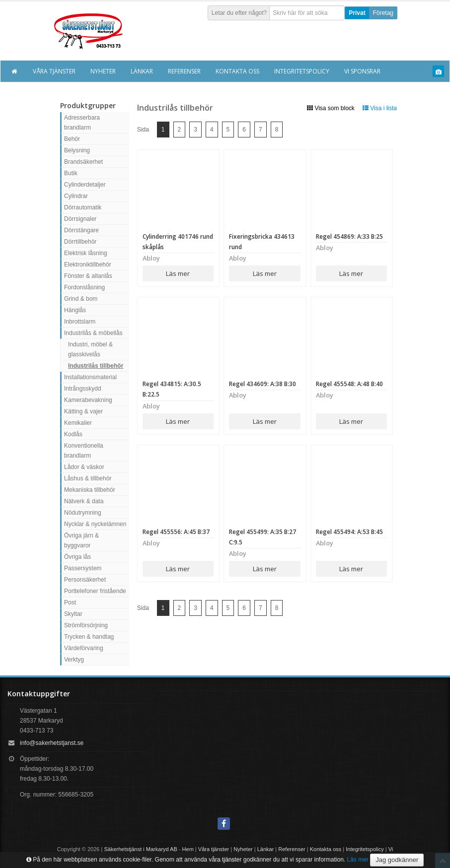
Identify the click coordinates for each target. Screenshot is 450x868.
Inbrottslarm (80, 322)
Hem (188, 849)
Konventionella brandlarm (84, 451)
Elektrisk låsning (86, 253)
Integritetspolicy (302, 71)
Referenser (184, 71)
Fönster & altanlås (88, 276)
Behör (72, 139)
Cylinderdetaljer (85, 185)
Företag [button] (383, 13)
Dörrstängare (81, 230)
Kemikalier (78, 423)
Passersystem (83, 568)
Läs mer (178, 273)
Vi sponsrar (362, 71)
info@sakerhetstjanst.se (52, 743)
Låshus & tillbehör (88, 478)
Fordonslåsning (84, 287)
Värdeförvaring (84, 648)
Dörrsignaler (80, 219)
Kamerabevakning (88, 400)
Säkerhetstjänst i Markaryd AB (140, 849)
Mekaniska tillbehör (90, 490)
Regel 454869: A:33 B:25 (349, 236)
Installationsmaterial (90, 377)
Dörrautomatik (83, 207)
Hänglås (75, 310)
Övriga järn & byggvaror (81, 540)
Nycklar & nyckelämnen (95, 524)
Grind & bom (81, 299)
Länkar (142, 71)
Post (70, 602)
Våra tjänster (54, 71)
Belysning (77, 150)
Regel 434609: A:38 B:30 (262, 384)
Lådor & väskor (84, 467)
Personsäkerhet (85, 580)
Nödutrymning (83, 513)
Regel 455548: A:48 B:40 (349, 384)
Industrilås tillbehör (96, 366)
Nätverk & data (84, 501)
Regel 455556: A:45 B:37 (176, 532)
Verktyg (74, 660)
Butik (71, 173)
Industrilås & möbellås (93, 333)
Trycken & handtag (89, 637)
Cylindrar (76, 196)
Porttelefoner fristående (95, 591)
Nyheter (103, 71)
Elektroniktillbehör (88, 265)
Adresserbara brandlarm (82, 123)
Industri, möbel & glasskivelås (90, 349)
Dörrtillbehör (80, 242)
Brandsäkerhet (83, 162)
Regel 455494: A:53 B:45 (349, 532)
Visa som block (331, 108)
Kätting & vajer (83, 411)
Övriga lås (77, 557)
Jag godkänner (397, 860)
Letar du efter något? (239, 13)
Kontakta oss (237, 71)
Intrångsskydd (83, 389)
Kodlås (73, 434)
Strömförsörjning (86, 625)
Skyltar (73, 614)
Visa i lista (380, 108)
